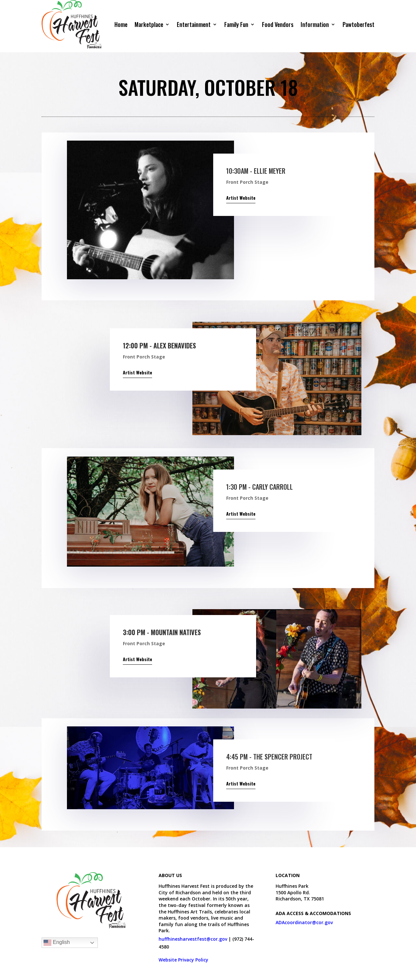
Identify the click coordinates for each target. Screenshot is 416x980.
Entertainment (194, 24)
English (57, 943)
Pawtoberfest (358, 24)
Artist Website (241, 198)
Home (121, 24)
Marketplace (149, 24)
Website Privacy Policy (183, 960)
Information (315, 24)
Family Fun (236, 24)
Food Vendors (278, 24)
